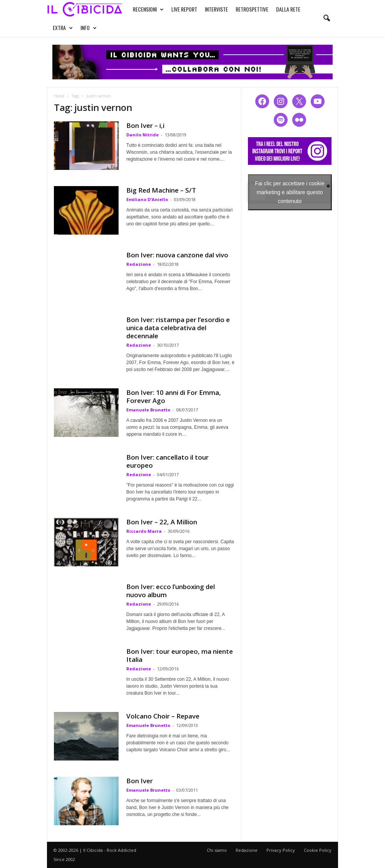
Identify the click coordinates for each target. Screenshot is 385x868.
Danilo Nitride (142, 135)
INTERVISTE (216, 9)
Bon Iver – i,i (145, 125)
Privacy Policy (281, 850)
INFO (89, 28)
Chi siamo (217, 850)
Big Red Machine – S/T (161, 190)
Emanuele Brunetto (148, 410)
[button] (326, 18)
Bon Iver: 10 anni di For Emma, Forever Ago (174, 396)
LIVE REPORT (184, 9)
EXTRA (63, 28)
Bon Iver (140, 781)
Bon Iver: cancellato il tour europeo (167, 461)
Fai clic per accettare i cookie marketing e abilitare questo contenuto (290, 192)
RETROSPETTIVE (252, 9)
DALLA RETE (288, 9)
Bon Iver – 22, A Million (162, 522)
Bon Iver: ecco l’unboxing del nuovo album (171, 591)
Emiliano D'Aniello (147, 199)
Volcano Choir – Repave (163, 716)
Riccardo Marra (144, 531)
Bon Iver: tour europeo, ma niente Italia (180, 655)
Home (59, 96)
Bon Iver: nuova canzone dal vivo (177, 255)
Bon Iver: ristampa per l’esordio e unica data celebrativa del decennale (178, 328)
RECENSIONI (148, 9)
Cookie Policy (318, 850)
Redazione (139, 264)
